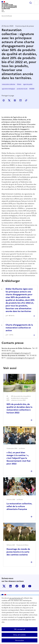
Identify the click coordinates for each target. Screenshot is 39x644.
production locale (22, 89)
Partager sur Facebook (4, 100)
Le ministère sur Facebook (17, 586)
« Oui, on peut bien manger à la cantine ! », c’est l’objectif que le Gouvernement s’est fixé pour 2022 (18, 458)
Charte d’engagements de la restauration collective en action (19, 328)
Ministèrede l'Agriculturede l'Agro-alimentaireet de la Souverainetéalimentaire (9, 6)
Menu (36, 3)
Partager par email (21, 100)
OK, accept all (19, 629)
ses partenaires (15, 598)
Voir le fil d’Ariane (7, 16)
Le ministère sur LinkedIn (10, 586)
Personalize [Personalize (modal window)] (20, 640)
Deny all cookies (19, 635)
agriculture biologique (8, 89)
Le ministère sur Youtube (30, 586)
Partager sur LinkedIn (15, 100)
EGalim (19, 84)
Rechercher (31, 3)
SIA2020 (32, 89)
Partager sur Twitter (9, 100)
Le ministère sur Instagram (23, 586)
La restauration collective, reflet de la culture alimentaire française (19, 506)
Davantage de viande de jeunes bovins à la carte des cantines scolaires (18, 552)
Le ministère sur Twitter (4, 586)
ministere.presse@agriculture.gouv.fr (21, 358)
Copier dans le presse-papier (26, 100)
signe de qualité (28, 84)
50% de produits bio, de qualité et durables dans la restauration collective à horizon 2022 (19, 408)
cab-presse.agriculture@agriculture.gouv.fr (16, 352)
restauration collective (9, 84)
